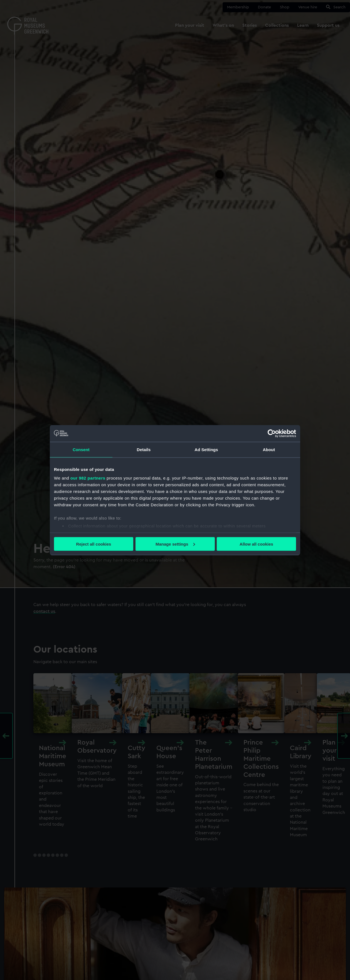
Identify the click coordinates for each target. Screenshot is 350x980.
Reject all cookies (94, 544)
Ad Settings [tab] (206, 449)
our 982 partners (88, 478)
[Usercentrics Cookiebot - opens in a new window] (272, 433)
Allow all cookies (256, 544)
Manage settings (175, 544)
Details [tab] (144, 449)
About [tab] (269, 449)
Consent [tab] (81, 449)
